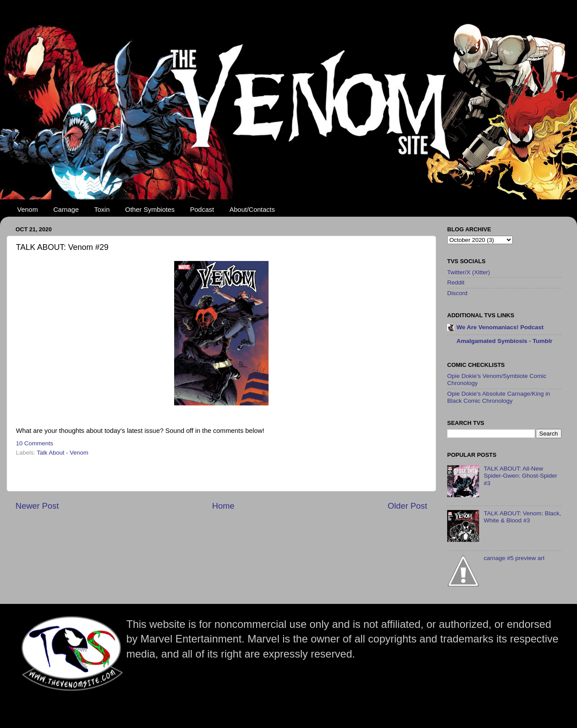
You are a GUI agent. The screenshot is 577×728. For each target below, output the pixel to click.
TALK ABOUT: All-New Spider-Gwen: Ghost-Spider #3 (520, 476)
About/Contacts (252, 209)
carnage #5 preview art (514, 558)
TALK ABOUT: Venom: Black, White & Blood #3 (522, 517)
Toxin (102, 209)
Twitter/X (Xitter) (469, 272)
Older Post (407, 506)
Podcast (202, 209)
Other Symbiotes (150, 209)
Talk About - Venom (62, 453)
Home (223, 506)
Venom (28, 209)
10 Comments (35, 443)
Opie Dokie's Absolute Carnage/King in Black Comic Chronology (499, 397)
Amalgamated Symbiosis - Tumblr (505, 341)
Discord (457, 293)
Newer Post (37, 506)
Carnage (66, 209)
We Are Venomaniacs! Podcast (500, 327)
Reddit (456, 282)
